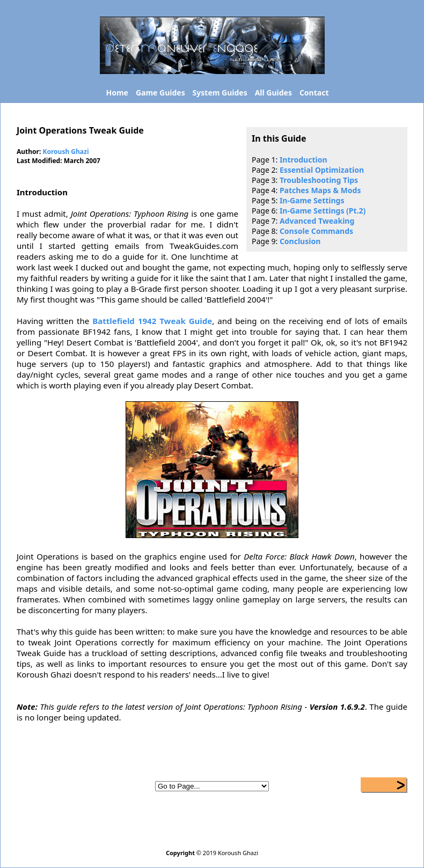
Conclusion (300, 241)
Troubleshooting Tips (319, 180)
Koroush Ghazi (65, 152)
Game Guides (160, 93)
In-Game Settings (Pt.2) (323, 211)
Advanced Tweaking (317, 221)
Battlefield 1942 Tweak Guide (152, 321)
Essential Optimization (322, 170)
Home (117, 93)
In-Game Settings (312, 200)
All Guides (273, 93)
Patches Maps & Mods (320, 190)
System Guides (220, 93)
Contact (314, 93)
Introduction (304, 160)
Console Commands (316, 231)
